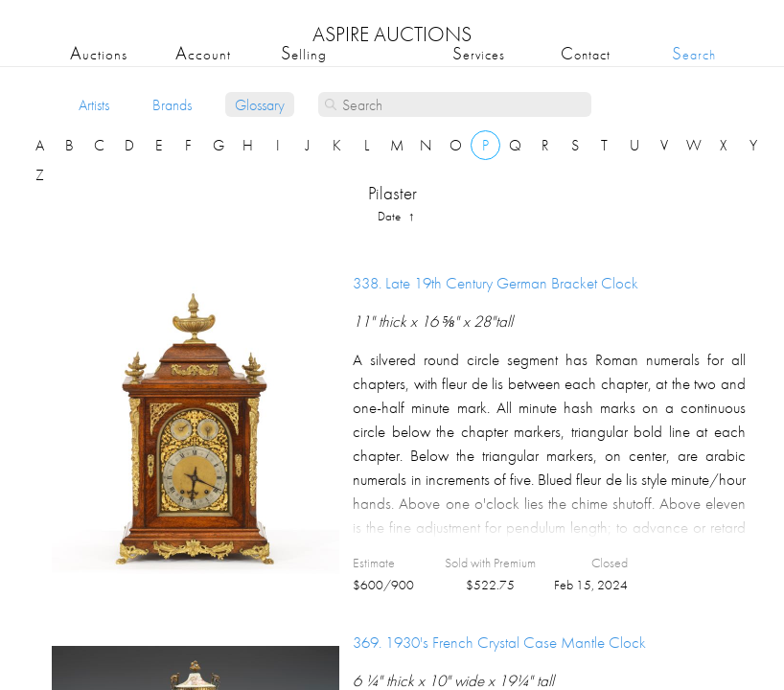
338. (496, 283)
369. (499, 642)
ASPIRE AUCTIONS (392, 34)
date (391, 216)
